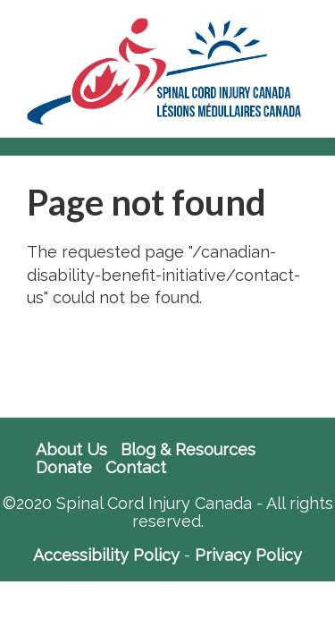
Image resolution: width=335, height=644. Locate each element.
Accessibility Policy (106, 555)
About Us (71, 450)
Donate (64, 468)
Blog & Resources (188, 450)
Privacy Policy (248, 555)
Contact (136, 468)
